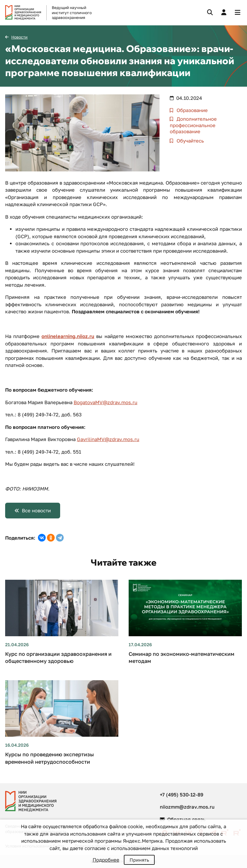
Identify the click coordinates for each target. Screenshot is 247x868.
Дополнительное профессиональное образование (193, 125)
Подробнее (106, 860)
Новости (19, 37)
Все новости (36, 510)
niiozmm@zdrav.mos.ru (187, 807)
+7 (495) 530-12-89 (182, 794)
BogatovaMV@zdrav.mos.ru (105, 402)
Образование (192, 110)
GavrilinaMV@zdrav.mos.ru (108, 439)
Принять (139, 860)
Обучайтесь (190, 141)
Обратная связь (183, 819)
